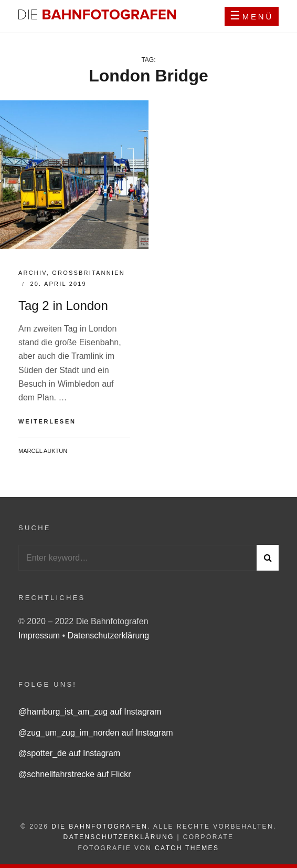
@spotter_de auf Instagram (69, 753)
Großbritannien (88, 273)
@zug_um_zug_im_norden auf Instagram (96, 733)
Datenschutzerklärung (109, 635)
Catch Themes (187, 848)
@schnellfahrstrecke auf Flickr (75, 774)
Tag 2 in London (63, 306)
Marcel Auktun (43, 451)
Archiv (33, 273)
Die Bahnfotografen (99, 826)
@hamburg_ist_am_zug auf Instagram (90, 712)
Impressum (40, 635)
